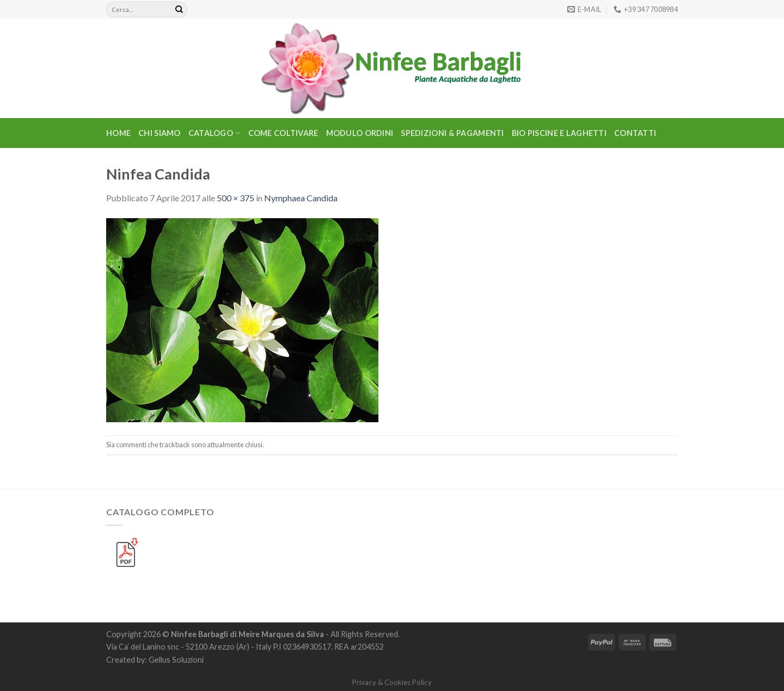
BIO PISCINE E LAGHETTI (559, 133)
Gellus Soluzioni (176, 660)
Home (118, 133)
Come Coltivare (283, 133)
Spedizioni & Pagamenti (452, 133)
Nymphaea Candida (301, 198)
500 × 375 (235, 198)
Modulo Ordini (360, 133)
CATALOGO (215, 133)
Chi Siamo (160, 133)
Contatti (635, 133)
